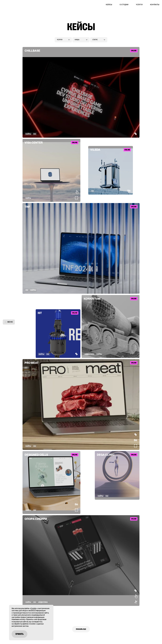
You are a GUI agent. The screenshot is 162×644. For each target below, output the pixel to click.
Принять (19, 634)
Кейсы (109, 5)
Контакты (155, 5)
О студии (124, 5)
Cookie (33, 608)
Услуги (139, 5)
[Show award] (133, 134)
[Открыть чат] (155, 636)
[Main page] (9, 4)
